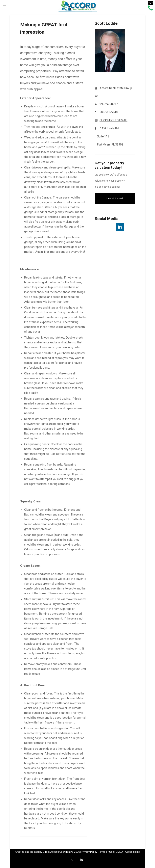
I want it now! (115, 199)
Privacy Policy (89, 852)
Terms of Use (106, 852)
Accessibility (132, 852)
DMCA (119, 852)
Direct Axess (50, 852)
